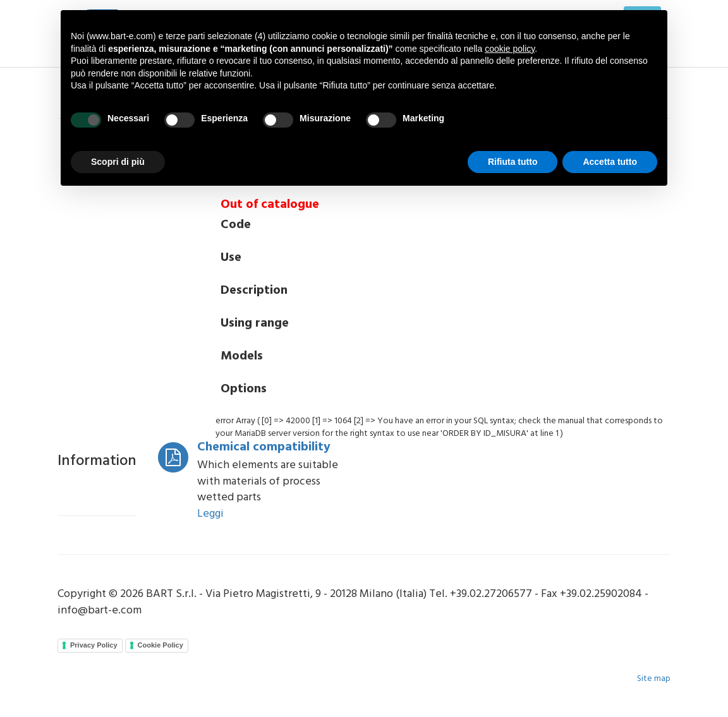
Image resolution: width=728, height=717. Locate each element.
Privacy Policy (94, 645)
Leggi (210, 514)
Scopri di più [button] (118, 162)
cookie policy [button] (510, 49)
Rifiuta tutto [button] (513, 162)
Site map (654, 679)
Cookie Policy (161, 645)
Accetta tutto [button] (610, 162)
